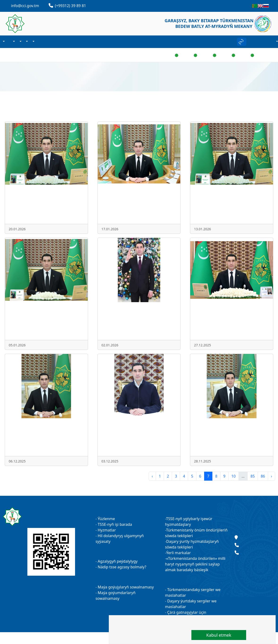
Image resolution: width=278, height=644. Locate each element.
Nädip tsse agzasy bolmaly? (122, 567)
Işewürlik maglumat (20, 42)
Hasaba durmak (277, 42)
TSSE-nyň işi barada (115, 524)
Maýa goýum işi (27, 42)
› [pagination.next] (272, 476)
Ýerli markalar (178, 553)
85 (253, 476)
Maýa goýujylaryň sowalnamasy (126, 587)
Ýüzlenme (106, 519)
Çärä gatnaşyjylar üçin (186, 612)
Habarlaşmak (42, 42)
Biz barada (3, 42)
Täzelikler (8, 42)
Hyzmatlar (107, 530)
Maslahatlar (255, 517)
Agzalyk (14, 42)
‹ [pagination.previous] (152, 476)
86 (263, 476)
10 (233, 476)
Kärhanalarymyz (38, 42)
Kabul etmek (219, 635)
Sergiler (33, 42)
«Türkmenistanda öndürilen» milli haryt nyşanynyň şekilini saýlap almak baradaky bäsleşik (195, 564)
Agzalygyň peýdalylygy (118, 561)
